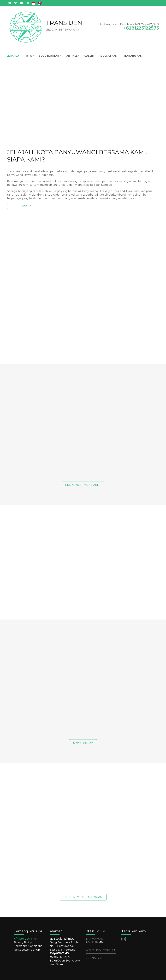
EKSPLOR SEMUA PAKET (83, 485)
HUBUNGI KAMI (109, 56)
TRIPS (28, 56)
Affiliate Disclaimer (26, 939)
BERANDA (13, 56)
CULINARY (94, 958)
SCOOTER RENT (49, 56)
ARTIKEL (72, 56)
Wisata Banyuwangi (100, 950)
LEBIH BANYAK (21, 206)
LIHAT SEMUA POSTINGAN (83, 897)
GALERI (89, 56)
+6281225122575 (60, 957)
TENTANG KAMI (133, 56)
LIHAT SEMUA (83, 743)
